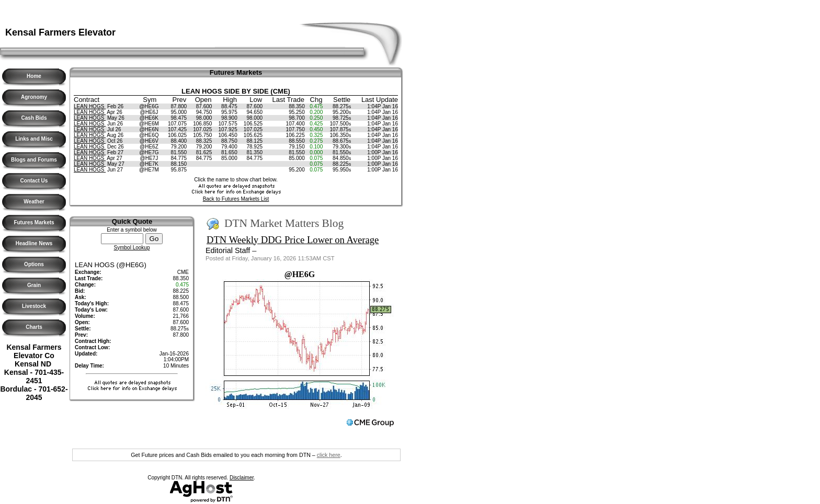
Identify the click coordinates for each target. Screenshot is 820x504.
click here (329, 455)
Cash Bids (34, 118)
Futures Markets (34, 222)
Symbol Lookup (132, 248)
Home (34, 76)
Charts (34, 327)
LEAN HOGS (90, 106)
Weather (34, 202)
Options (34, 264)
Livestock (34, 306)
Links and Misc (34, 139)
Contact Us (34, 181)
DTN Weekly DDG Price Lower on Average (293, 240)
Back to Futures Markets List (236, 199)
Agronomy (34, 97)
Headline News (34, 243)
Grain (34, 285)
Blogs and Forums (34, 160)
